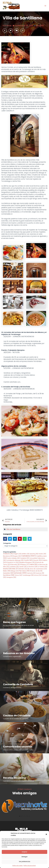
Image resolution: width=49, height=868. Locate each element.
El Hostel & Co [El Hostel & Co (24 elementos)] (12, 562)
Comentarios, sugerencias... (12, 656)
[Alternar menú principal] (45, 6)
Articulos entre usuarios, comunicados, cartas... (19, 750)
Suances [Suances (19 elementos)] (40, 573)
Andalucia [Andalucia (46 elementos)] (8, 554)
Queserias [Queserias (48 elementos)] (8, 573)
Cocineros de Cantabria (18, 684)
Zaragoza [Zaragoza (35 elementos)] (11, 577)
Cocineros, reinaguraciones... (13, 688)
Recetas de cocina (15, 778)
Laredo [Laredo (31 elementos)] (23, 567)
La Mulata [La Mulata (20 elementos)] (14, 567)
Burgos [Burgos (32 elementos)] (17, 556)
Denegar (25, 857)
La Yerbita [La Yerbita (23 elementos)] (43, 567)
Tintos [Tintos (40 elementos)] (18, 575)
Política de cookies (18, 866)
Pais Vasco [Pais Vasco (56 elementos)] (24, 571)
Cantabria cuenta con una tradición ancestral (18, 781)
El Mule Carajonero (25, 789)
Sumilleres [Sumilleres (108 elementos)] (9, 575)
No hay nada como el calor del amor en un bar (18, 625)
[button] (46, 834)
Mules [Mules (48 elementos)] (7, 571)
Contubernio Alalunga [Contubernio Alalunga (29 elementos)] (15, 560)
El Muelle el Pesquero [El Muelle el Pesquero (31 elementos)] (27, 562)
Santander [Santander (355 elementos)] (20, 573)
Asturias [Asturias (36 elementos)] (34, 554)
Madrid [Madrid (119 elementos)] (7, 569)
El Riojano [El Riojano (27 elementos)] (25, 565)
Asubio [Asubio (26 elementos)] (42, 554)
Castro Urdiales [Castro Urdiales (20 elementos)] (13, 558)
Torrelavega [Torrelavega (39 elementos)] (28, 575)
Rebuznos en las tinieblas (19, 653)
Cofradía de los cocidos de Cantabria (16, 719)
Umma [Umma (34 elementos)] (38, 575)
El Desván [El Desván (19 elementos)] (37, 560)
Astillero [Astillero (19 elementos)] (26, 554)
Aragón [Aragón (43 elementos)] (17, 554)
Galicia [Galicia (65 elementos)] (33, 564)
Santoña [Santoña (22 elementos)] (31, 573)
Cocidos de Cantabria (17, 715)
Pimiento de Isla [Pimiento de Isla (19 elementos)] (36, 571)
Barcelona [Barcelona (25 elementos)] (8, 556)
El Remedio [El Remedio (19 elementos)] (15, 565)
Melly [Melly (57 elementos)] (15, 569)
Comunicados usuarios (18, 747)
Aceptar (24, 852)
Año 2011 (40, 26)
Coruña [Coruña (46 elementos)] (28, 560)
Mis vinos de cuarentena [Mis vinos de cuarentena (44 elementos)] (37, 569)
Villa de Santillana (13, 529)
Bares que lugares (14, 622)
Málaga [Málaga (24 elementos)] (15, 571)
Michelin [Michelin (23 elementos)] (23, 569)
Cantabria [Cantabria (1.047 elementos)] (29, 556)
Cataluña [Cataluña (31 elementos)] (25, 558)
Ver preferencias (25, 862)
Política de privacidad (30, 866)
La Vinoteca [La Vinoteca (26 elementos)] (32, 567)
